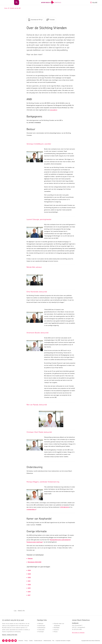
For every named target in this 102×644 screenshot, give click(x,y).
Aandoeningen (42, 626)
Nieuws (56, 632)
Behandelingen (42, 628)
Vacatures (56, 630)
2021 (29, 581)
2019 (29, 588)
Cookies (31, 641)
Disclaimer (21, 641)
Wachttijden (57, 628)
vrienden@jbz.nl (31, 509)
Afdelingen (41, 624)
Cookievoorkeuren (38, 641)
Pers (53, 641)
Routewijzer (41, 632)
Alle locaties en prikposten (78, 633)
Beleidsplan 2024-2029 (35, 562)
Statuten (30, 558)
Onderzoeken (41, 630)
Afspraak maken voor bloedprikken (59, 625)
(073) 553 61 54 (64, 507)
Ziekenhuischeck (47, 641)
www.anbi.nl (54, 110)
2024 (29, 570)
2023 (29, 574)
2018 (29, 592)
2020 (29, 585)
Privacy (26, 641)
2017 (29, 595)
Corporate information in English (63, 641)
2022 (29, 577)
